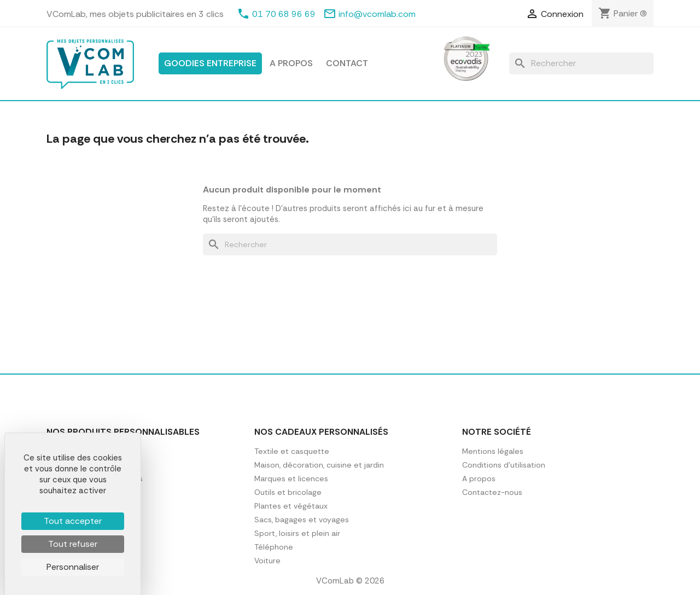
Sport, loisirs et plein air (297, 533)
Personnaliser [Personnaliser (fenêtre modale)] (73, 567)
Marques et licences (291, 479)
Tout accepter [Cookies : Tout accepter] (73, 521)
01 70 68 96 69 (284, 14)
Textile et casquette (292, 451)
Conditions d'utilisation (504, 465)
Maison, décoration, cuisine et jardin (319, 465)
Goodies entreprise (210, 63)
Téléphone (274, 547)
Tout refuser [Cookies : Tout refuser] (73, 544)
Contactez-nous (492, 492)
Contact (347, 63)
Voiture (267, 561)
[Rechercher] (581, 63)
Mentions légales (493, 451)
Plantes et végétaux (291, 506)
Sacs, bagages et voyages (302, 520)
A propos (291, 63)
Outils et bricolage (288, 492)
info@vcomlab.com (377, 14)
